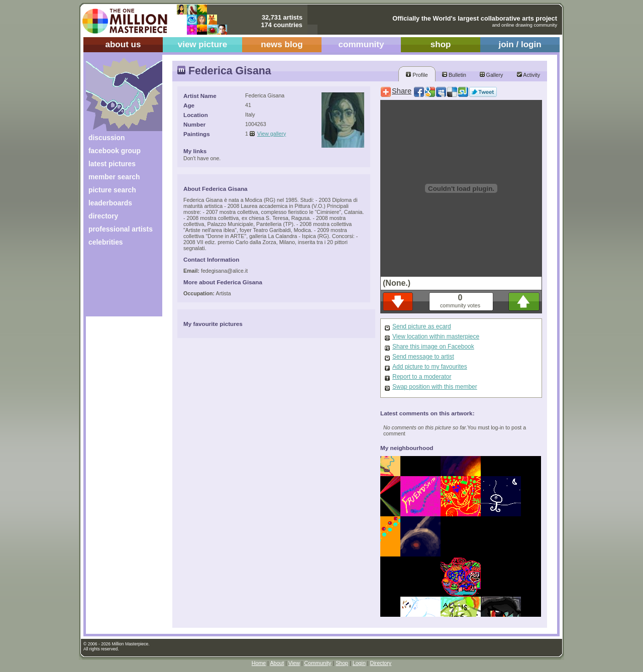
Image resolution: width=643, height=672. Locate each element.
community (361, 44)
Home (259, 663)
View (294, 663)
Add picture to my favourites (430, 367)
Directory (381, 663)
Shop (342, 663)
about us (123, 44)
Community (318, 663)
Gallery (492, 75)
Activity (528, 75)
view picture (203, 44)
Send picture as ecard (422, 326)
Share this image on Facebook (433, 347)
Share (402, 91)
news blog (282, 44)
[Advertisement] (117, 285)
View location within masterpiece (436, 337)
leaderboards (110, 203)
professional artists (121, 229)
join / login (520, 44)
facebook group (115, 151)
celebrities (106, 242)
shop (441, 44)
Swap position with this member (435, 387)
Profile (417, 75)
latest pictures (112, 164)
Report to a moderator (422, 377)
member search (114, 177)
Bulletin (454, 75)
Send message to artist (423, 357)
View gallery (272, 134)
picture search (112, 190)
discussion (106, 138)
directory (103, 216)
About (277, 663)
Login (359, 663)
